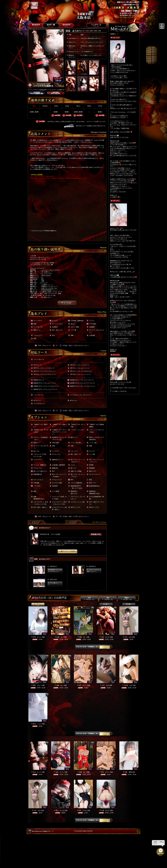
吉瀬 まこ (60, 637)
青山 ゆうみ (60, 810)
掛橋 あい (83, 637)
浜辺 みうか (105, 637)
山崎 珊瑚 (128, 772)
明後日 (127, 599)
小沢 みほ (128, 637)
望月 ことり (37, 724)
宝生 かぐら (60, 772)
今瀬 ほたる (105, 810)
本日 (89, 599)
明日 (108, 599)
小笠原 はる (128, 685)
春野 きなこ (37, 685)
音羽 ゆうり (37, 637)
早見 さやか (83, 810)
